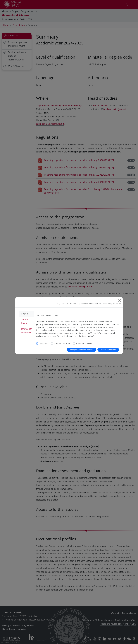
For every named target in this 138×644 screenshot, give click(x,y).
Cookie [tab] (24, 314)
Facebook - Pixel (84, 344)
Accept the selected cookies (82, 350)
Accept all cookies (108, 350)
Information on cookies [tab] (27, 331)
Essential (44, 344)
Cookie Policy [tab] (24, 321)
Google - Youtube (62, 344)
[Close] (120, 301)
